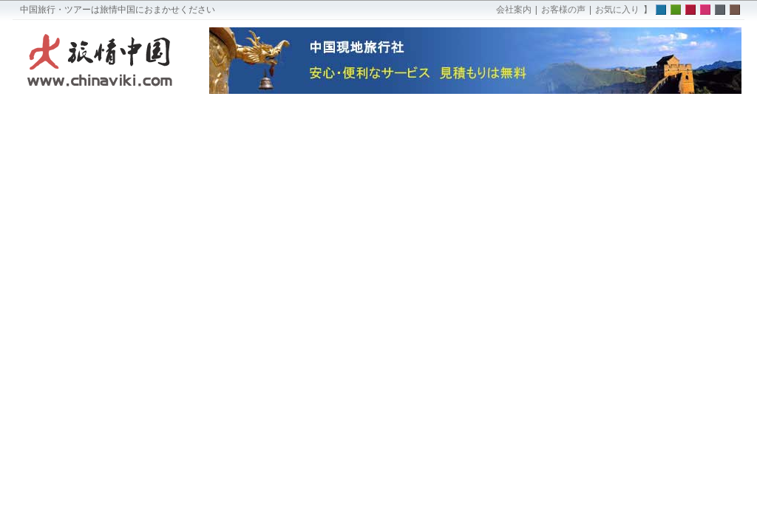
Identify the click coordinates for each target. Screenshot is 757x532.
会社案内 (514, 10)
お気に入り (617, 10)
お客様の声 (563, 10)
